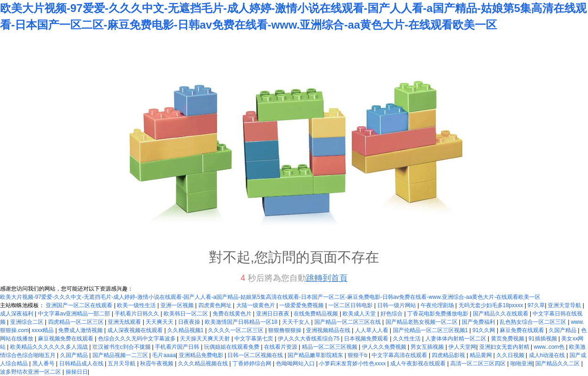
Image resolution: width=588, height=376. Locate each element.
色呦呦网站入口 (296, 364)
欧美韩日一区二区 (187, 314)
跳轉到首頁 (327, 278)
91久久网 (485, 330)
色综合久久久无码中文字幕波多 (138, 339)
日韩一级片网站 (397, 305)
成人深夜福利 (17, 314)
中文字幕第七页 (254, 339)
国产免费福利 (479, 322)
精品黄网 (481, 355)
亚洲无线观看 (125, 322)
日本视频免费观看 (367, 339)
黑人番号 (44, 364)
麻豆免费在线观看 (523, 330)
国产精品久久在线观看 (501, 314)
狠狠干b (358, 355)
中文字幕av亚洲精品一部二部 (75, 314)
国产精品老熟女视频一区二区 (422, 322)
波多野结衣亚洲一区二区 (31, 372)
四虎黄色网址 (216, 305)
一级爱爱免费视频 (302, 305)
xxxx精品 (43, 330)
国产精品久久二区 (558, 364)
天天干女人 (297, 322)
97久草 (536, 305)
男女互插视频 (428, 347)
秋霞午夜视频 (157, 364)
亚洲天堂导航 (565, 305)
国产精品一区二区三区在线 (348, 322)
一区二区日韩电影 (351, 305)
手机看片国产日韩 (178, 347)
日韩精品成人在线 (82, 364)
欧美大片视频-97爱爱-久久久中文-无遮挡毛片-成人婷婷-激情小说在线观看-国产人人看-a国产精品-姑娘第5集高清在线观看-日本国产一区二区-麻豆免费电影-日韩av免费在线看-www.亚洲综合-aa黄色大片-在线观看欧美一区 (270, 297)
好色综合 (392, 314)
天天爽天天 (160, 322)
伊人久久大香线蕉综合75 (309, 339)
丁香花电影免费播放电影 (438, 314)
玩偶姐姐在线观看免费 (232, 347)
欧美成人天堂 (360, 314)
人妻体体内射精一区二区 (456, 339)
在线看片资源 (281, 347)
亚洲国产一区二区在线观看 (80, 305)
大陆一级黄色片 (256, 305)
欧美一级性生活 (137, 305)
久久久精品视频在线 (204, 364)
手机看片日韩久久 (138, 314)
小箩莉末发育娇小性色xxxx (353, 364)
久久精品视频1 (186, 330)
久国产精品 (563, 330)
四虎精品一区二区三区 (77, 322)
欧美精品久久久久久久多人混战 (50, 347)
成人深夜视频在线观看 (136, 330)
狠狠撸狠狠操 (285, 330)
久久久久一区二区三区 (236, 330)
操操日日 (77, 372)
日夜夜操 (190, 322)
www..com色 (550, 347)
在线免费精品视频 (316, 314)
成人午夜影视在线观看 (419, 364)
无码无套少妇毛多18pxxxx (492, 305)
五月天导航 (122, 364)
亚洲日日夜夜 (273, 314)
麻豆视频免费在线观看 (66, 339)
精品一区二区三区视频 (330, 347)
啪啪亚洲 (521, 364)
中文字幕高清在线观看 (400, 355)
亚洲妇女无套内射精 (505, 347)
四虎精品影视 (449, 355)
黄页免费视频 (508, 339)
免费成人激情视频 (81, 330)
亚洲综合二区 (28, 322)
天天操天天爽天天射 (205, 339)
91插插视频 (543, 339)
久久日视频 (511, 355)
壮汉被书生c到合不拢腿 (122, 347)
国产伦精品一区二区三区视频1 (431, 330)
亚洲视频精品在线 (329, 330)
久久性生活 (407, 339)
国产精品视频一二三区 (121, 355)
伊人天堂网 (462, 347)
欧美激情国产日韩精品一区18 (242, 322)
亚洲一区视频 (178, 305)
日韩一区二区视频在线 (256, 355)
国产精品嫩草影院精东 (316, 355)
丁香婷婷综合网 (253, 364)
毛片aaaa (164, 355)
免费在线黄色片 (233, 314)
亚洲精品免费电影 (202, 355)
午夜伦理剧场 (438, 305)
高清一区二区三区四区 (479, 364)
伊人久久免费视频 (385, 347)
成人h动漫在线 (548, 355)
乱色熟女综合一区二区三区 (534, 322)
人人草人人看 (372, 330)
